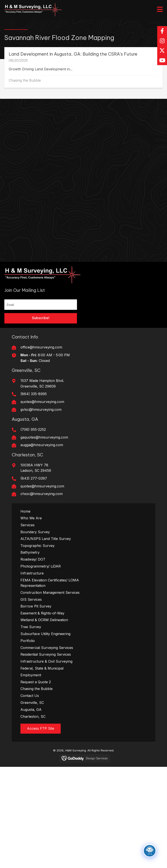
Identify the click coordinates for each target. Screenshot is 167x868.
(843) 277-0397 (34, 478)
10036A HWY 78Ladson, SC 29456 (36, 468)
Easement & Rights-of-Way (42, 613)
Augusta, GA (31, 710)
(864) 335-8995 (34, 394)
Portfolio (28, 641)
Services (28, 525)
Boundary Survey (35, 532)
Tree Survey (31, 627)
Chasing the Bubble (25, 80)
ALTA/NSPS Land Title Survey (46, 539)
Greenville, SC (32, 703)
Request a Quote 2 (36, 682)
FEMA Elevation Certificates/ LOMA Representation (50, 583)
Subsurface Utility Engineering (45, 634)
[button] (162, 31)
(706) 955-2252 (33, 429)
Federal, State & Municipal (42, 668)
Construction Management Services (50, 592)
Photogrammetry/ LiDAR (41, 566)
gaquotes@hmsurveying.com (44, 437)
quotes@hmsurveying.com (42, 402)
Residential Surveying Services (46, 654)
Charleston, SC (33, 716)
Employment (31, 675)
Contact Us (30, 696)
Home (25, 511)
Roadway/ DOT (33, 559)
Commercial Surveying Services (47, 648)
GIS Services (31, 599)
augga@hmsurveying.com (42, 445)
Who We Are (31, 518)
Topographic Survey (38, 546)
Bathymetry (30, 552)
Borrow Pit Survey (36, 606)
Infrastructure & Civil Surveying (46, 661)
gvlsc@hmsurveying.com (41, 409)
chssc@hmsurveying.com (42, 494)
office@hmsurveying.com (41, 347)
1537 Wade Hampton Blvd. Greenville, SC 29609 (42, 383)
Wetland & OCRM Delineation (44, 620)
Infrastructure (32, 573)
